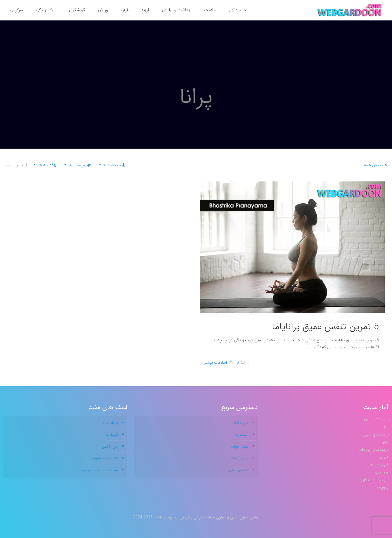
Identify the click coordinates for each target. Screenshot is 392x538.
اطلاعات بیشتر (216, 363)
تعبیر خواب (239, 446)
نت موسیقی (239, 470)
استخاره (242, 435)
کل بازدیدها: (378, 465)
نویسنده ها (112, 165)
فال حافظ (241, 423)
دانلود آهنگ (238, 458)
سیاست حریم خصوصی (99, 470)
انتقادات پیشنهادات (103, 458)
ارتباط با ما (110, 423)
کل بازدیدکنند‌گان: (374, 480)
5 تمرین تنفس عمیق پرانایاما (325, 327)
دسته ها (44, 165)
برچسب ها (77, 165)
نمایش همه (376, 165)
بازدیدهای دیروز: (375, 434)
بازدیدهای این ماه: (373, 450)
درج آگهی (110, 446)
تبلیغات (112, 435)
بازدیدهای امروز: (375, 419)
